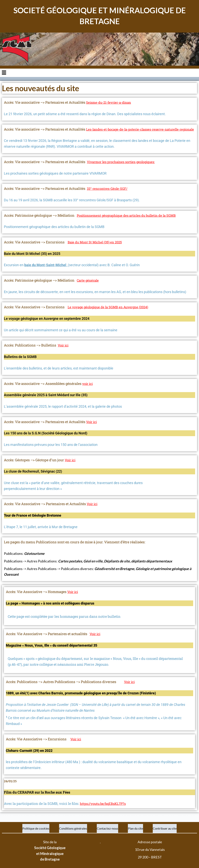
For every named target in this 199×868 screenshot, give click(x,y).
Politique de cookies (36, 828)
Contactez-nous (107, 828)
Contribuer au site (165, 828)
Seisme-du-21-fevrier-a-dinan (111, 102)
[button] (99, 73)
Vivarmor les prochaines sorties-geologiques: (124, 168)
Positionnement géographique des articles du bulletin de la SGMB (130, 221)
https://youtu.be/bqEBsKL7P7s (105, 809)
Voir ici (64, 351)
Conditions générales (73, 828)
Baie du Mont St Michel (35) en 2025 (97, 248)
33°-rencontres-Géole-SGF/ (109, 194)
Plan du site (135, 828)
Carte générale (89, 286)
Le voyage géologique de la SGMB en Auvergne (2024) (111, 313)
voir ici (88, 389)
